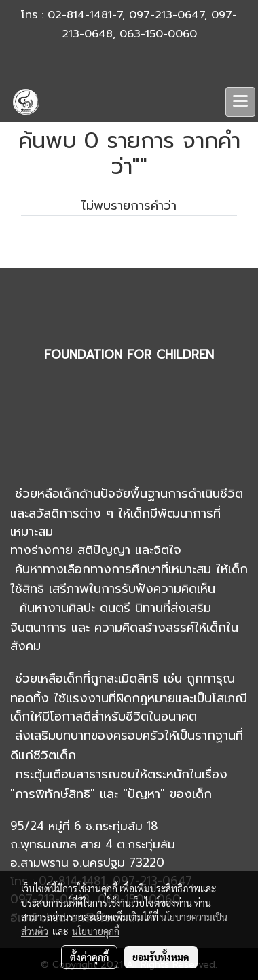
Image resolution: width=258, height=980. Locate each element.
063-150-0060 (158, 34)
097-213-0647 (167, 15)
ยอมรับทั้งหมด (161, 957)
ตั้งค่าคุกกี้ (89, 957)
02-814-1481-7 (85, 15)
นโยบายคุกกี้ (96, 931)
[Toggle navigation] (240, 102)
